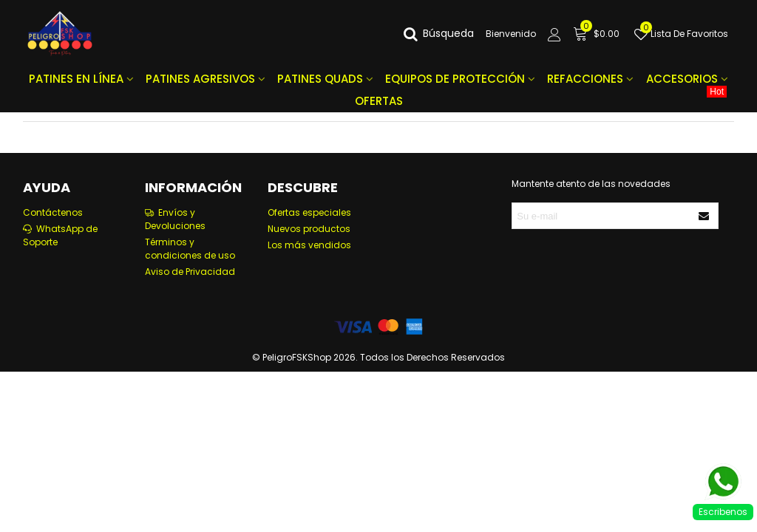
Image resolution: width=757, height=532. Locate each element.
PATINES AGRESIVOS (200, 79)
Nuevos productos (309, 229)
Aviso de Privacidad (190, 272)
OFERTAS (541, 99)
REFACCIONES (585, 79)
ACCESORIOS (682, 79)
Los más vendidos (309, 245)
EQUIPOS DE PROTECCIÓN (455, 79)
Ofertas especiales (309, 212)
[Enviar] (705, 216)
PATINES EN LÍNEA (76, 79)
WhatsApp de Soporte (60, 235)
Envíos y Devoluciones (175, 219)
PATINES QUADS (320, 79)
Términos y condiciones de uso (190, 249)
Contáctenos (53, 212)
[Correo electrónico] (602, 216)
